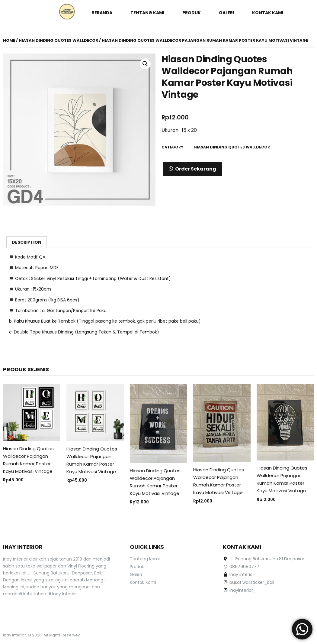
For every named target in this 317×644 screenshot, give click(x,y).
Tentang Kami (147, 13)
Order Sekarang (196, 169)
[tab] (27, 242)
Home (9, 40)
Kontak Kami (268, 13)
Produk (192, 13)
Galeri (226, 13)
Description (27, 242)
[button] (192, 169)
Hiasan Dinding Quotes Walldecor (58, 40)
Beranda (102, 13)
